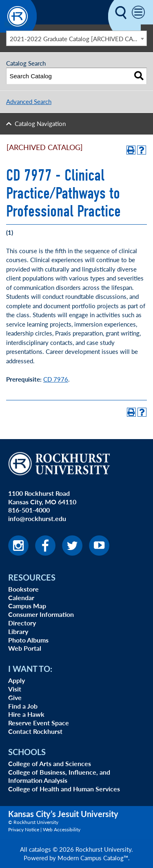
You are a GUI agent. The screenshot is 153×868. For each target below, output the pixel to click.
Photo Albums (28, 640)
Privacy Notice (24, 829)
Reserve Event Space (39, 723)
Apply (17, 680)
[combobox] (76, 38)
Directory (22, 623)
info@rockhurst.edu (37, 518)
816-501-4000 (29, 510)
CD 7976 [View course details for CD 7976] (56, 379)
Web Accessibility (62, 829)
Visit (15, 689)
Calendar (21, 597)
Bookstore (23, 589)
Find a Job (23, 706)
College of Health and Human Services (64, 789)
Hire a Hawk (26, 714)
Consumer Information (41, 614)
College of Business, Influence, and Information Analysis (59, 776)
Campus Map (27, 606)
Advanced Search (29, 101)
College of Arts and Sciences (50, 763)
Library (18, 631)
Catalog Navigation (40, 123)
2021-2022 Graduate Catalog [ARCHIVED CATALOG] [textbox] (78, 39)
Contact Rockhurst (35, 731)
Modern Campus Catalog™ (93, 858)
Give (15, 697)
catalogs (40, 849)
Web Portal (25, 648)
